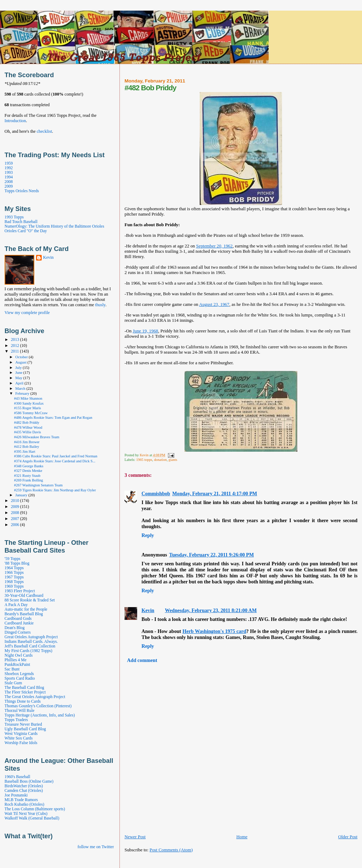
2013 (16, 340)
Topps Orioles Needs (22, 191)
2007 (16, 519)
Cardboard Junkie (19, 623)
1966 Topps (14, 573)
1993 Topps (14, 217)
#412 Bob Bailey (27, 447)
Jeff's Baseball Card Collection (30, 646)
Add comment (142, 660)
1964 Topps (14, 568)
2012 (16, 346)
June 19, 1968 (146, 331)
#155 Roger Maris (28, 408)
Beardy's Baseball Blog (24, 614)
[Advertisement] (207, 860)
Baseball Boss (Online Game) (29, 781)
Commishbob (156, 493)
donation (160, 460)
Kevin (148, 610)
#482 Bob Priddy (27, 422)
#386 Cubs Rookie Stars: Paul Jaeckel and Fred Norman (56, 456)
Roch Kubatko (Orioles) (24, 804)
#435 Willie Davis (28, 432)
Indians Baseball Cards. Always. (31, 642)
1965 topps (144, 460)
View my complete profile (27, 313)
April (20, 383)
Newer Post (135, 837)
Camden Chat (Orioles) (24, 791)
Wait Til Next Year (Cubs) (26, 814)
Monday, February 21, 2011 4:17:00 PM (215, 493)
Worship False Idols (21, 743)
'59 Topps (13, 559)
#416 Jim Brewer (27, 442)
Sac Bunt (12, 669)
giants (173, 460)
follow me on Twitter (96, 847)
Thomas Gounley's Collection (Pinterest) (38, 706)
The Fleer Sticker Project (25, 692)
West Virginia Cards (21, 734)
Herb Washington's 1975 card (214, 631)
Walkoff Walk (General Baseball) (32, 818)
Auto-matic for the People (26, 609)
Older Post (348, 837)
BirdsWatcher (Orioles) (24, 786)
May (19, 378)
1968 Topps (14, 582)
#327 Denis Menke (28, 471)
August (21, 362)
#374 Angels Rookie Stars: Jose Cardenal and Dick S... (55, 461)
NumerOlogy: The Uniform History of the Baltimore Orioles (54, 226)
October (22, 357)
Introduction (15, 121)
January (22, 495)
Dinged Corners (18, 632)
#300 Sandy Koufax (29, 403)
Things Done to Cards (23, 701)
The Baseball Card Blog (24, 688)
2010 (16, 501)
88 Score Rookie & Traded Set (30, 600)
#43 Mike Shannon (28, 398)
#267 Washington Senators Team (38, 485)
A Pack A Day (16, 605)
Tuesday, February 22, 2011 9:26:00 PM (212, 555)
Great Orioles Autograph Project (31, 637)
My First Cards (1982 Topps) (28, 651)
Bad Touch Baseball (21, 222)
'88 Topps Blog (17, 563)
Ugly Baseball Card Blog (25, 729)
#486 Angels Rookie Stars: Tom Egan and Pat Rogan (53, 418)
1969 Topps (14, 586)
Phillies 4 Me (16, 660)
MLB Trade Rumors (21, 800)
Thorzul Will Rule (19, 711)
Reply (148, 535)
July (19, 367)
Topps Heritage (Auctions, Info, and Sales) (40, 715)
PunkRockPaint (17, 665)
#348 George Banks (29, 466)
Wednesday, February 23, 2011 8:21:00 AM (211, 610)
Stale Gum (13, 683)
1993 (9, 173)
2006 (16, 525)
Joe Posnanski (16, 795)
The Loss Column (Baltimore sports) (35, 809)
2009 (9, 186)
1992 (9, 168)
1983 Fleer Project (20, 591)
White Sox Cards (19, 738)
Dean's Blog (15, 628)
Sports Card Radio (20, 678)
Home (242, 837)
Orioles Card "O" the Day (26, 231)
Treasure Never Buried (23, 724)
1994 (9, 177)
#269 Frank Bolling (29, 480)
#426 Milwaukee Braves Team (37, 437)
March (21, 388)
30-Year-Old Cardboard (24, 596)
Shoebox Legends (19, 674)
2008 (9, 182)
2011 (16, 351)
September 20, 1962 (214, 246)
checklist (44, 131)
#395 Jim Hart (25, 452)
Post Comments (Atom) (171, 850)
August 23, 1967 (214, 304)
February (23, 393)
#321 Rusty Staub (27, 476)
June (19, 372)
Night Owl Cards (19, 655)
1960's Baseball (17, 777)
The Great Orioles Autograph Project (35, 697)
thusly (100, 305)
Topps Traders (16, 720)
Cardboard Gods (18, 619)
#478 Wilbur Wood (28, 427)
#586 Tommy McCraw (31, 413)
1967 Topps (14, 577)
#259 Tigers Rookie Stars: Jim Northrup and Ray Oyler (55, 490)
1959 (9, 163)
